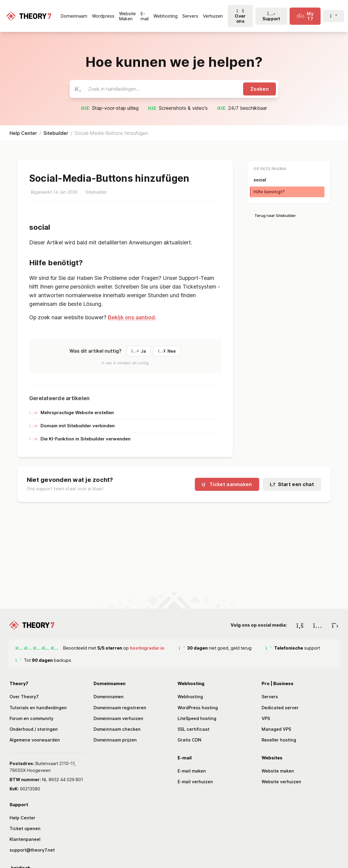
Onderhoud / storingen (34, 729)
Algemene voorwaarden (35, 740)
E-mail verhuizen (195, 782)
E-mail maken (192, 771)
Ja (138, 351)
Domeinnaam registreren (120, 708)
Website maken (278, 771)
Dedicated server (280, 708)
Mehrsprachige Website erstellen (72, 413)
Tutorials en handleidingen (38, 708)
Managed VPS (276, 729)
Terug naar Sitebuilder (275, 215)
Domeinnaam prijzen (115, 740)
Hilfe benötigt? (269, 192)
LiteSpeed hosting (197, 718)
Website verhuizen (281, 782)
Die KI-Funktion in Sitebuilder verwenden (80, 439)
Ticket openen (25, 828)
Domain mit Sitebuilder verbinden (72, 426)
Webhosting (190, 697)
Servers (270, 697)
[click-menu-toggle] (305, 16)
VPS (266, 718)
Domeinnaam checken (117, 729)
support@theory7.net (32, 850)
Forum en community (31, 718)
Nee (167, 351)
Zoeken (260, 89)
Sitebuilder (56, 133)
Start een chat (292, 484)
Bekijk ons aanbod (131, 317)
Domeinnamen (109, 697)
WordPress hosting (198, 708)
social (260, 180)
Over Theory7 (24, 697)
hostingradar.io (147, 648)
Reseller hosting (279, 740)
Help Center (23, 133)
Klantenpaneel (25, 839)
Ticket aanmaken (227, 484)
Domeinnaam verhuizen (118, 718)
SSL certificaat (194, 729)
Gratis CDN (189, 740)
